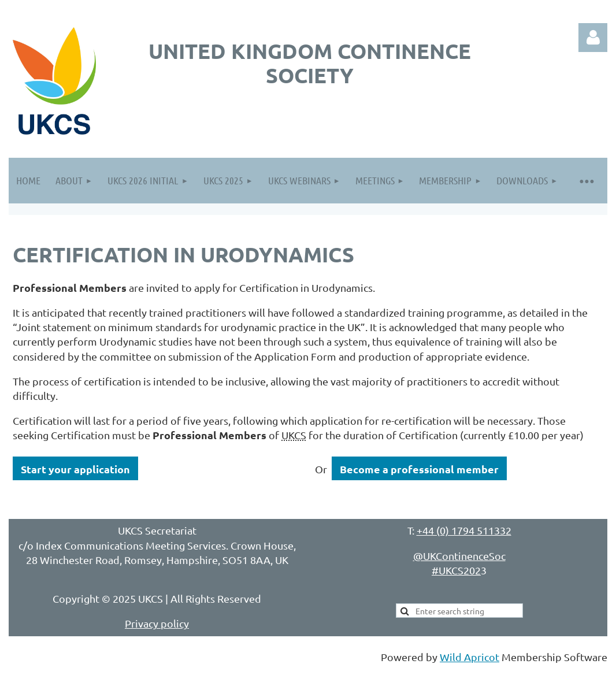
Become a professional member (419, 469)
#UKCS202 (456, 570)
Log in (593, 38)
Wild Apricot (470, 657)
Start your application (75, 469)
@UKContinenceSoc (459, 556)
